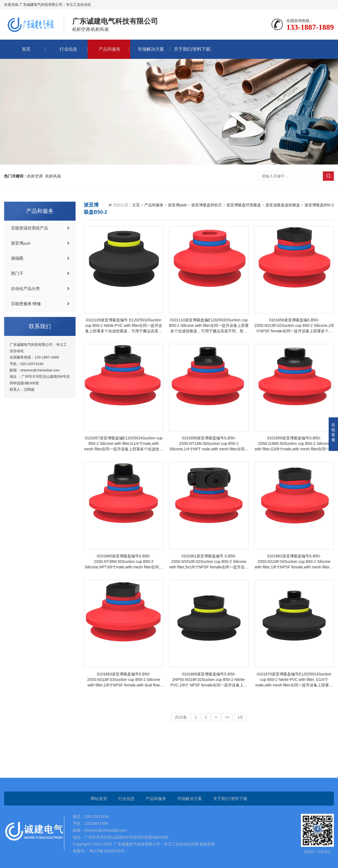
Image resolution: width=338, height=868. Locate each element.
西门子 (17, 273)
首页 (25, 49)
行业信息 (67, 49)
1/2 (240, 717)
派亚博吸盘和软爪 (207, 205)
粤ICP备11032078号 (106, 851)
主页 (136, 205)
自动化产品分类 (25, 289)
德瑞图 (17, 258)
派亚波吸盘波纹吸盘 (283, 205)
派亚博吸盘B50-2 (319, 205)
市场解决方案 (149, 49)
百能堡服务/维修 (26, 304)
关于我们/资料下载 (191, 49)
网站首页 (99, 799)
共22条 (181, 717)
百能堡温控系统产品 (30, 228)
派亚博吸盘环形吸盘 (244, 205)
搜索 (328, 176)
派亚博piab (21, 243)
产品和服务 (108, 49)
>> (227, 717)
